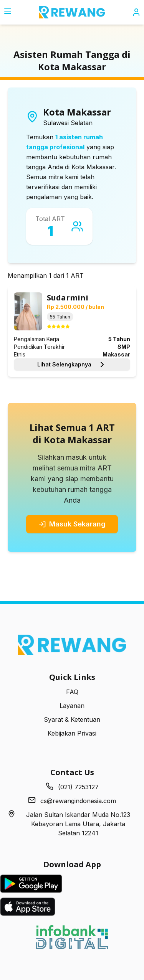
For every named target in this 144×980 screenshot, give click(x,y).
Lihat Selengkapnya (72, 365)
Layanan (72, 706)
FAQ (72, 692)
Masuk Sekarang (72, 524)
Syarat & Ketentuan (72, 719)
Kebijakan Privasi (72, 733)
